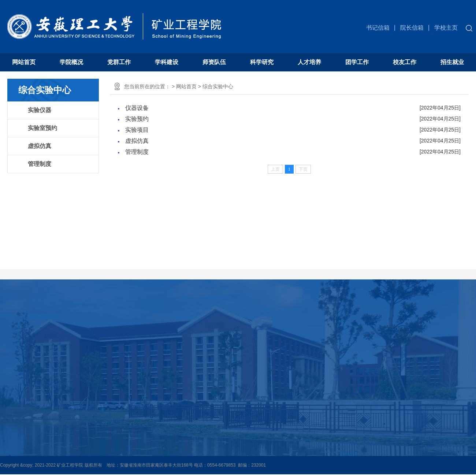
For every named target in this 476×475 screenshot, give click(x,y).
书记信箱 (378, 28)
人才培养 (309, 62)
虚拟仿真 (40, 146)
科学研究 (262, 62)
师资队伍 (214, 62)
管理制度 (40, 164)
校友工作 (405, 62)
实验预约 (137, 119)
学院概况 (71, 62)
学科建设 (167, 62)
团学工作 (357, 62)
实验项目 (137, 130)
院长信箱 (412, 28)
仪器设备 (137, 108)
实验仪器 (40, 110)
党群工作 (119, 62)
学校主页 (446, 28)
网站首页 (24, 62)
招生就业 (452, 62)
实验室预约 (42, 128)
